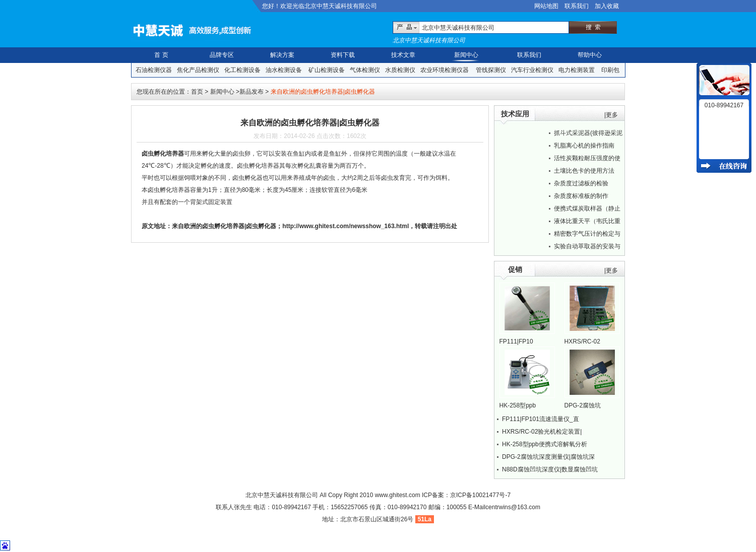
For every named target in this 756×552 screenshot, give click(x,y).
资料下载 (343, 55)
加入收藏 (607, 6)
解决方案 (282, 55)
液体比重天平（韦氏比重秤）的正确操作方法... (587, 223)
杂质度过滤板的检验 (581, 183)
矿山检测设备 (327, 70)
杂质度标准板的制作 (581, 196)
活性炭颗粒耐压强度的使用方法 (587, 160)
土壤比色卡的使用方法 (584, 171)
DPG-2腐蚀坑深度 (583, 406)
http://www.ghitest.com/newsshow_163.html (345, 226)
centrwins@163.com (513, 507)
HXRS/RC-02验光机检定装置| (542, 432)
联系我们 (577, 6)
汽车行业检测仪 (532, 70)
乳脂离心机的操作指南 (584, 146)
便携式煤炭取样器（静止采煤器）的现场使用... (587, 210)
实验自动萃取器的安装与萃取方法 (587, 248)
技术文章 (403, 55)
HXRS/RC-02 (582, 341)
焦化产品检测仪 (198, 70)
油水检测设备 (284, 70)
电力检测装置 (577, 70)
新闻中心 (466, 55)
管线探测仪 (491, 70)
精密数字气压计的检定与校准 (587, 235)
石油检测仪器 (154, 70)
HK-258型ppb (518, 405)
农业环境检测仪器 (445, 70)
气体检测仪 (365, 70)
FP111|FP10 (516, 341)
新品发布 (251, 92)
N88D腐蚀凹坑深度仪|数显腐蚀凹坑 (550, 469)
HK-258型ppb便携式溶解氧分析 (545, 444)
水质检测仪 (400, 70)
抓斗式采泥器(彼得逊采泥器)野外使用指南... (588, 134)
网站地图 (546, 6)
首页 (197, 92)
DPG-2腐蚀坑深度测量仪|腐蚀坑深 (548, 457)
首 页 (161, 55)
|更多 (611, 115)
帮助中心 (590, 55)
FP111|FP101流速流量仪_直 (541, 419)
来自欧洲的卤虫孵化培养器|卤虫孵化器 (224, 226)
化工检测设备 (242, 70)
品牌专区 (222, 55)
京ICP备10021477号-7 (480, 495)
